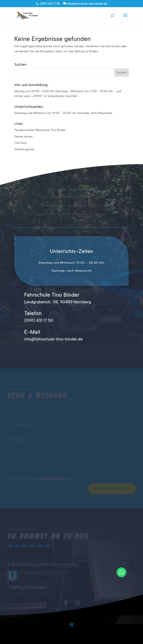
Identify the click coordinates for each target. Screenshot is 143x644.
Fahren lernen (23, 137)
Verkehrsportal (24, 149)
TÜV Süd (20, 143)
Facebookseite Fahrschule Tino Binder (40, 130)
